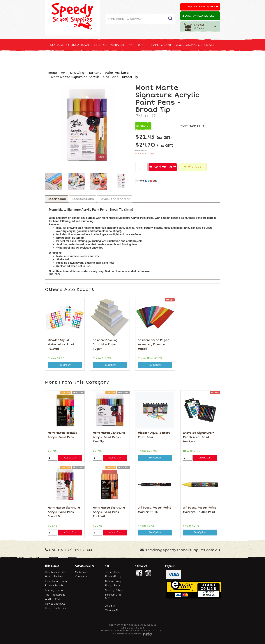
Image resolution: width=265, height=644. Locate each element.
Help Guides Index (55, 572)
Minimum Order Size (114, 596)
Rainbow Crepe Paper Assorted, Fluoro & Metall (153, 345)
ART (131, 45)
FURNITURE (161, 59)
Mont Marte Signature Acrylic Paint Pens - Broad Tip (94, 77)
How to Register (54, 576)
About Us (110, 606)
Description (57, 199)
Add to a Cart (52, 599)
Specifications (83, 199)
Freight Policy (113, 585)
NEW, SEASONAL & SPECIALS (195, 45)
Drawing (77, 73)
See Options (65, 365)
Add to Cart (162, 167)
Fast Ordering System (203, 7)
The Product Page (55, 595)
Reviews (115, 199)
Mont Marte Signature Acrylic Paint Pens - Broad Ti (64, 512)
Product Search (54, 585)
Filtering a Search (55, 590)
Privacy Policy (113, 576)
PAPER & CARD (161, 45)
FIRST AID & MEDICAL (135, 59)
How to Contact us (55, 608)
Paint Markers (117, 73)
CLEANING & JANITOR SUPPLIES (94, 59)
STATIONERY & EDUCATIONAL (70, 45)
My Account (82, 572)
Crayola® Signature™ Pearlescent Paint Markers (198, 437)
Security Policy (114, 590)
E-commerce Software (126, 634)
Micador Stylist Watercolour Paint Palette (61, 345)
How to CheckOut (55, 604)
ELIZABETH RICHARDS (109, 45)
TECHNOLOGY (59, 59)
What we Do (112, 610)
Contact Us (81, 576)
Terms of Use (113, 572)
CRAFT (143, 45)
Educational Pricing (56, 581)
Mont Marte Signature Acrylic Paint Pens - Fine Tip (109, 437)
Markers (94, 73)
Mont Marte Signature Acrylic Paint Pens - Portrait (109, 512)
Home (52, 73)
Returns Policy (113, 581)
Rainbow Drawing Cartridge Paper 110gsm (105, 345)
